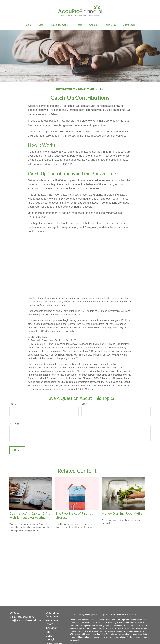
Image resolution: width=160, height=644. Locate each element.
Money (50, 636)
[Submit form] (17, 450)
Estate (49, 624)
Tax (48, 632)
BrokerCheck (130, 614)
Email (85, 404)
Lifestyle (50, 640)
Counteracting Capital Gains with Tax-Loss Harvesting (30, 515)
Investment (52, 620)
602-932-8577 (26, 617)
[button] (28, 25)
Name (13, 404)
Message (15, 423)
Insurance (51, 628)
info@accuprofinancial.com (25, 620)
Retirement (52, 616)
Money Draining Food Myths (122, 513)
